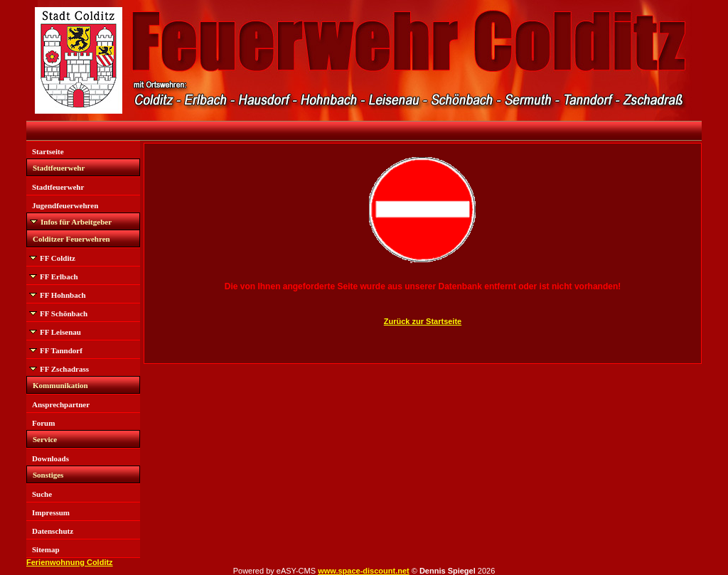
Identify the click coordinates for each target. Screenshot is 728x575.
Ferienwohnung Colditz (70, 562)
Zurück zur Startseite (423, 321)
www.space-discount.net (364, 571)
